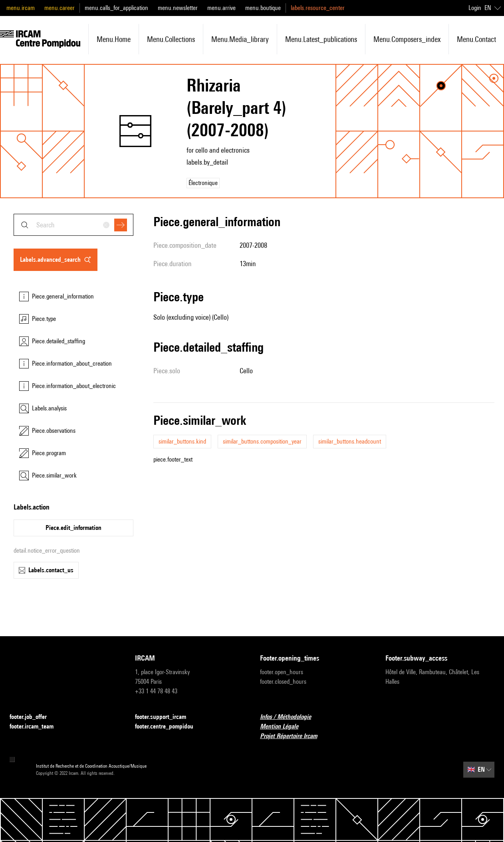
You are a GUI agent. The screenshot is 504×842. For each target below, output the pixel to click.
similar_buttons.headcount (350, 441)
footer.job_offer (33, 717)
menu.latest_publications (321, 39)
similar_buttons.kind (182, 441)
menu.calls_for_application (116, 8)
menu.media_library (240, 39)
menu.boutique (263, 8)
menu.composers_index (407, 39)
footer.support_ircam (165, 717)
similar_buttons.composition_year (262, 441)
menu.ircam (21, 8)
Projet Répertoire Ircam (293, 736)
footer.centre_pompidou (169, 727)
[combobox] (73, 225)
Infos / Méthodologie (290, 717)
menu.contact (476, 39)
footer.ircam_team (36, 727)
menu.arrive (221, 8)
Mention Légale (284, 727)
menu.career (60, 8)
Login (475, 8)
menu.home (114, 39)
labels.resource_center (318, 8)
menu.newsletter (178, 8)
